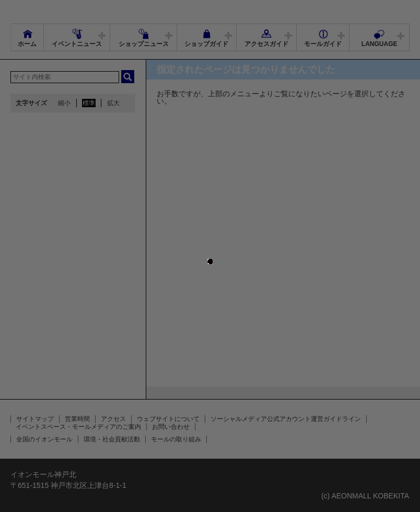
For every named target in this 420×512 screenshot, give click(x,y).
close (213, 252)
